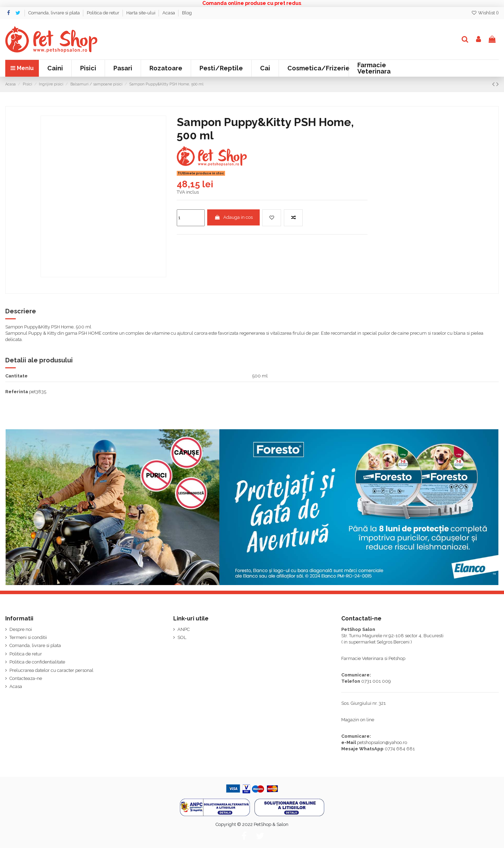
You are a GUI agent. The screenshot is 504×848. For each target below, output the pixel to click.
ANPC (184, 629)
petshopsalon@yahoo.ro (382, 742)
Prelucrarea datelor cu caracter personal (51, 670)
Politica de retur (104, 13)
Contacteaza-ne (26, 678)
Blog (187, 13)
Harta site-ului (141, 13)
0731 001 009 (376, 681)
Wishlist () (485, 13)
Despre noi (21, 629)
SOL (182, 637)
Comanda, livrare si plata (55, 13)
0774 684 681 (400, 749)
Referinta (17, 392)
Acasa (169, 13)
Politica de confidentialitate (37, 662)
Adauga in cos (233, 217)
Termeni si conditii (28, 637)
